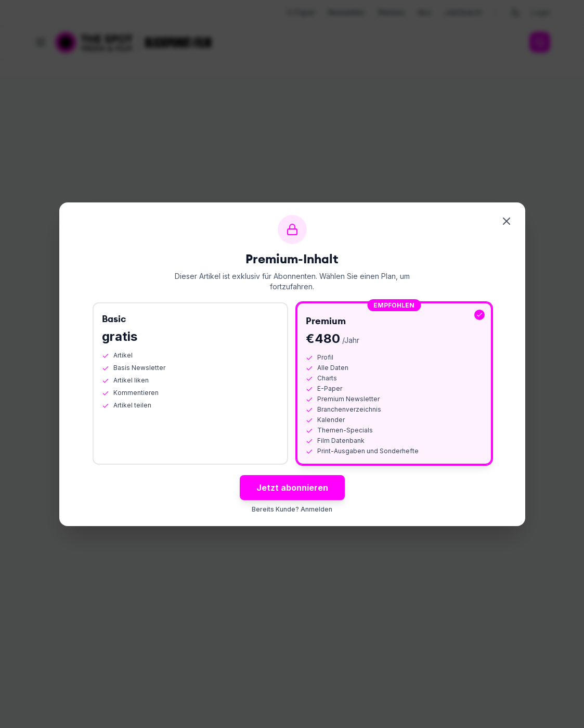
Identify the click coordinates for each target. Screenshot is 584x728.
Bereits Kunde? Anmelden (292, 509)
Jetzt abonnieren (292, 488)
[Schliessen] (507, 221)
